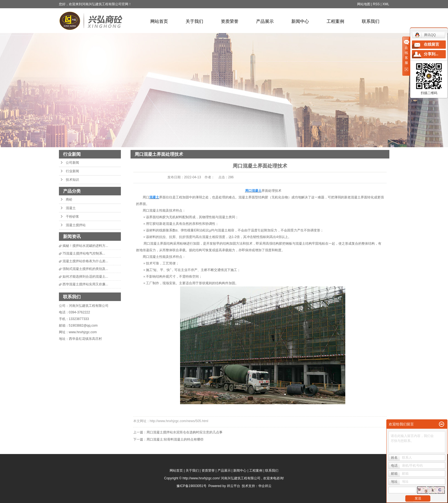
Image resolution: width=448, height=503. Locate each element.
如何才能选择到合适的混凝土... (85, 277)
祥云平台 (233, 486)
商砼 (69, 199)
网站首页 (159, 21)
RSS (376, 4)
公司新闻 (72, 163)
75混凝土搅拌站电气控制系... (84, 253)
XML (386, 4)
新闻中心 (300, 21)
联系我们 (371, 21)
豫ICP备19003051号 (192, 486)
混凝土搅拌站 (76, 225)
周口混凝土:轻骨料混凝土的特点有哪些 (175, 439)
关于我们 (194, 21)
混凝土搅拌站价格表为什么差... (85, 261)
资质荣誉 (230, 21)
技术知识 (72, 180)
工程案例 (335, 21)
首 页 (345, 154)
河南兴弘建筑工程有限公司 (89, 306)
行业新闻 (72, 171)
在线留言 (431, 44)
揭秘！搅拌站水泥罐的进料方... (85, 246)
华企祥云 (265, 486)
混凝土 (71, 208)
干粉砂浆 (72, 217)
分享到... (431, 54)
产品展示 (265, 21)
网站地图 (364, 4)
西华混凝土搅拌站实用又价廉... (85, 284)
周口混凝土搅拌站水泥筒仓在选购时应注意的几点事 (184, 432)
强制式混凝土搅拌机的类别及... (85, 269)
